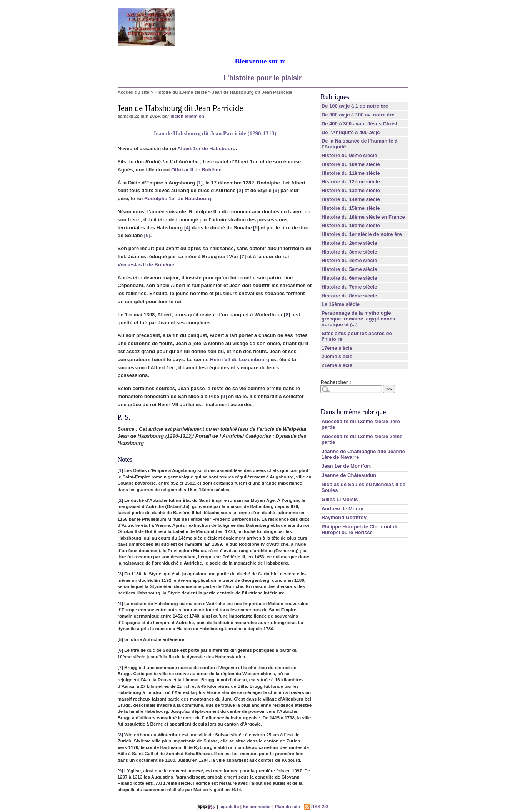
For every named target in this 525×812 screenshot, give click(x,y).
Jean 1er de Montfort (346, 466)
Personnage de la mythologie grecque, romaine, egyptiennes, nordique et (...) (359, 319)
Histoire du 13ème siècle (180, 92)
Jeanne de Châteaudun (349, 475)
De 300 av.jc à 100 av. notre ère (358, 115)
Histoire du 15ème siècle (351, 208)
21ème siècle (337, 365)
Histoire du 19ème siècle (351, 225)
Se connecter (257, 806)
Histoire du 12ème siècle (351, 182)
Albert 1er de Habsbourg (207, 149)
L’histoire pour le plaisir (262, 78)
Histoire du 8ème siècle (349, 296)
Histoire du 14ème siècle (351, 199)
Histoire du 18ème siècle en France (363, 217)
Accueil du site (134, 92)
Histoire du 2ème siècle (349, 243)
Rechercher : (336, 382)
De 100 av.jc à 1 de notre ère (355, 106)
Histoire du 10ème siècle (351, 164)
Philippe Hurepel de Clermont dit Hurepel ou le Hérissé (360, 530)
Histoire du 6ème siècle (349, 278)
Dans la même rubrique (353, 412)
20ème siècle (337, 356)
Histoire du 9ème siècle (349, 155)
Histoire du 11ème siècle (351, 173)
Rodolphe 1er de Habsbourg (178, 198)
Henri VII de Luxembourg (240, 360)
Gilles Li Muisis (340, 499)
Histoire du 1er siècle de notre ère (362, 234)
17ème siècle (337, 348)
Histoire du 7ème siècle (349, 287)
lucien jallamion (187, 116)
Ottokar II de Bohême (196, 170)
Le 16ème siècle (341, 304)
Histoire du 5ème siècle (349, 269)
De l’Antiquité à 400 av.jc (351, 132)
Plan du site (287, 806)
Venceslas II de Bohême (146, 265)
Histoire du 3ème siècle (349, 252)
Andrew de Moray (342, 509)
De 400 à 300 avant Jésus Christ (359, 124)
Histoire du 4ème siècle (349, 260)
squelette (229, 806)
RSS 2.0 (316, 806)
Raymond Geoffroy (344, 517)
